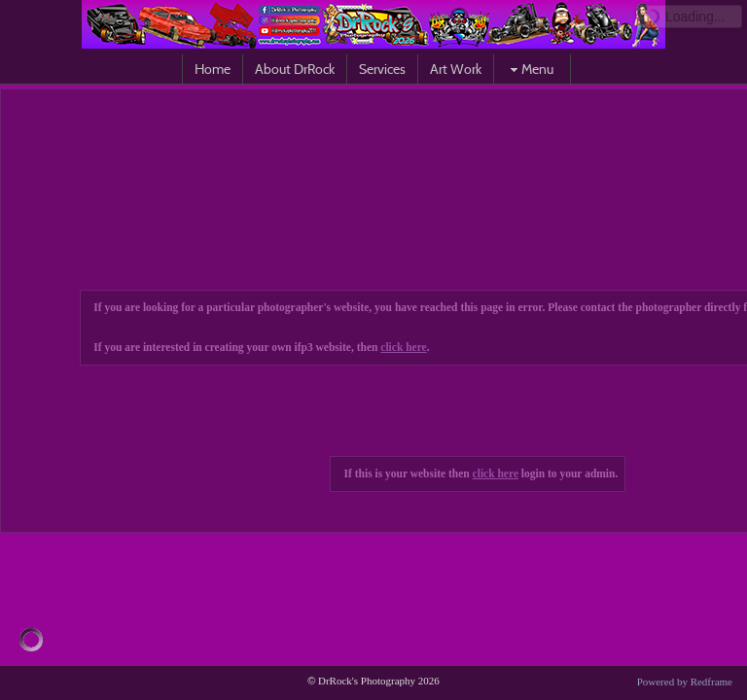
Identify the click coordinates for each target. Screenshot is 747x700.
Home (213, 69)
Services (382, 69)
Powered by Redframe (685, 682)
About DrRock (295, 69)
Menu (530, 69)
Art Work (456, 69)
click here (403, 347)
